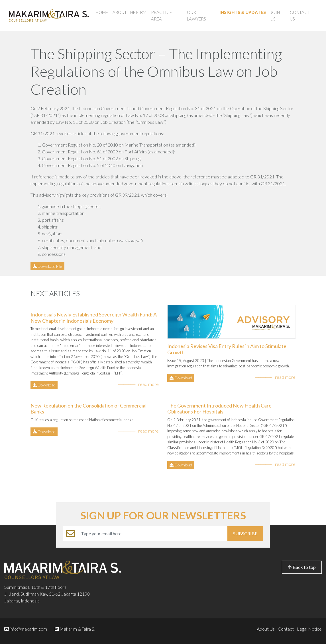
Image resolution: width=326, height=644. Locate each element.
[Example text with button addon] (153, 534)
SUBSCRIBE (245, 533)
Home (102, 12)
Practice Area (161, 16)
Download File (47, 266)
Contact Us (300, 16)
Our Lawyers (196, 16)
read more (148, 384)
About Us (266, 629)
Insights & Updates (243, 12)
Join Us (275, 16)
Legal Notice (309, 629)
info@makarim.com (28, 629)
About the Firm (130, 12)
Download (44, 385)
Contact (286, 629)
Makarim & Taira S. (77, 629)
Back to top (302, 567)
